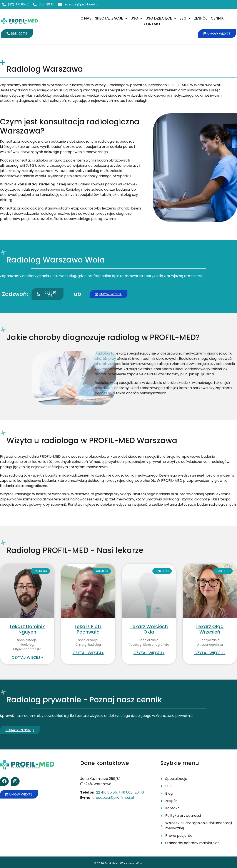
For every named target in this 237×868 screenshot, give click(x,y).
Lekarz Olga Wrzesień (210, 629)
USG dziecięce (161, 18)
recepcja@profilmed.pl (114, 798)
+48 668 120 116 (131, 792)
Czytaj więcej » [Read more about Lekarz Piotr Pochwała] (88, 653)
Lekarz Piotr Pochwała (88, 629)
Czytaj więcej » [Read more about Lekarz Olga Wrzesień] (210, 653)
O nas (86, 18)
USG (137, 18)
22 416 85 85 (107, 792)
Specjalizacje (111, 18)
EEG (185, 18)
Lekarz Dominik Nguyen (27, 629)
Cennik (217, 18)
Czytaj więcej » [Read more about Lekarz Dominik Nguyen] (27, 657)
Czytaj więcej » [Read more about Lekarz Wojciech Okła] (149, 653)
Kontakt (152, 24)
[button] (111, 18)
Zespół (201, 18)
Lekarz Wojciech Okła (149, 629)
